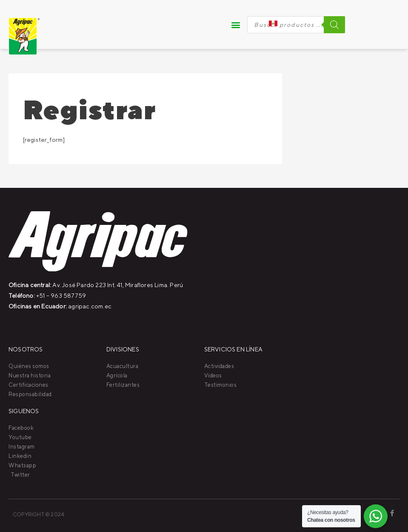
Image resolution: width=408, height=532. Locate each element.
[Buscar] (334, 25)
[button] (236, 24)
